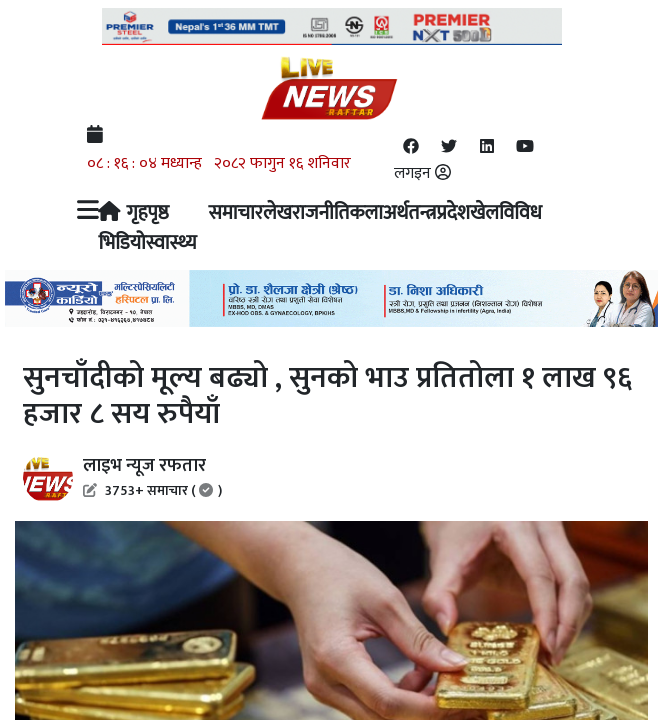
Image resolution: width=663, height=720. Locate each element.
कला (366, 212)
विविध (520, 212)
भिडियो (121, 242)
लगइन (422, 173)
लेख (277, 212)
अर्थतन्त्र (409, 212)
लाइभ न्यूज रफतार (152, 476)
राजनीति (320, 212)
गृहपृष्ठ (133, 212)
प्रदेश (453, 212)
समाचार (235, 212)
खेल (484, 212)
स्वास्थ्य (171, 242)
